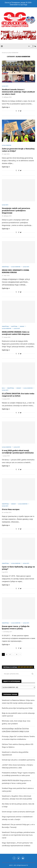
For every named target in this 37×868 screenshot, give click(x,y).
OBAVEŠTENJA (5, 267)
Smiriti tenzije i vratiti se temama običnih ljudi (18, 812)
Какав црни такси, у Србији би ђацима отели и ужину (16, 627)
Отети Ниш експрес (11, 509)
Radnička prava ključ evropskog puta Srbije (17, 708)
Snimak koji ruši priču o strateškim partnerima (18, 760)
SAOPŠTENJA (14, 326)
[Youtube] (23, 858)
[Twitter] (18, 858)
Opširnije (6, 107)
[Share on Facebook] (19, 111)
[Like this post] (16, 111)
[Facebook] (14, 858)
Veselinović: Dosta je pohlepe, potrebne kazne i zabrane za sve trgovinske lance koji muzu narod (18, 835)
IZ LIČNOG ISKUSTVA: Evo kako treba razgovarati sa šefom (18, 395)
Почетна (4, 53)
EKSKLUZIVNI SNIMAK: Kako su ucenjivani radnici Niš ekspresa (16, 333)
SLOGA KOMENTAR (7, 145)
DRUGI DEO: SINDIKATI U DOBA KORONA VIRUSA (15, 271)
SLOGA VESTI (5, 86)
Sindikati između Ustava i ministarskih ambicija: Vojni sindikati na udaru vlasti (18, 92)
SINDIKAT (22, 326)
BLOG (3, 388)
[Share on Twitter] (21, 111)
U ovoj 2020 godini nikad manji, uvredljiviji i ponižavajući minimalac (18, 452)
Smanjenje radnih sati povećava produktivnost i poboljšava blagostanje (16, 211)
